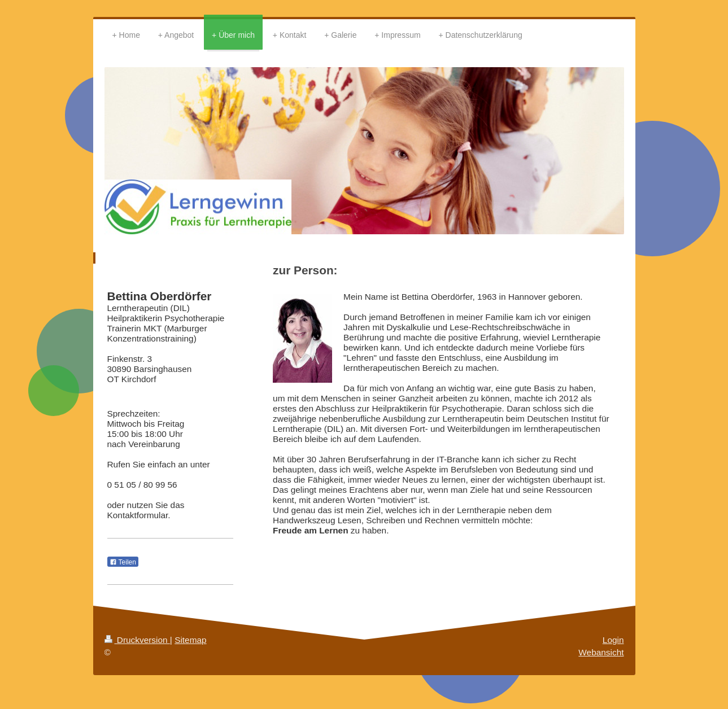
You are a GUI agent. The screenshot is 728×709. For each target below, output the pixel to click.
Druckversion (137, 640)
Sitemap (190, 640)
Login (613, 640)
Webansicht (601, 652)
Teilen (123, 562)
